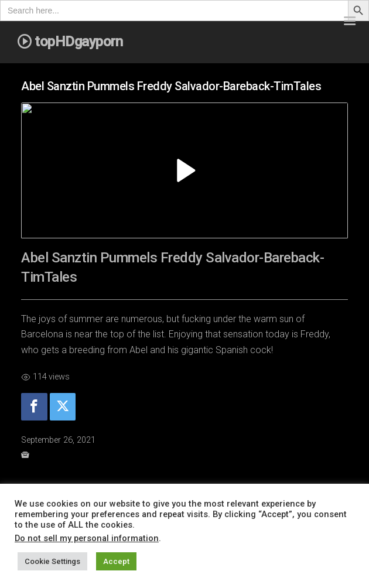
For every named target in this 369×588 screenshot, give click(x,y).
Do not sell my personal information (87, 538)
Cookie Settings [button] (52, 561)
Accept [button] (116, 561)
